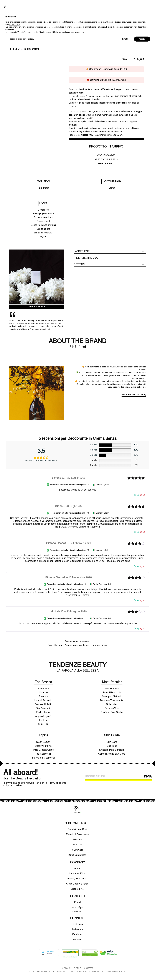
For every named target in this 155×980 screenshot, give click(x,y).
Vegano (43, 237)
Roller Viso (112, 705)
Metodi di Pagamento (77, 834)
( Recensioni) (32, 49)
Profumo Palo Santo (112, 712)
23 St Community (77, 855)
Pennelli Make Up (112, 693)
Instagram (77, 929)
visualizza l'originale (78, 485)
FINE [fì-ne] (19, 34)
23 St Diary (77, 924)
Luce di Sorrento (43, 701)
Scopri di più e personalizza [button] (22, 972)
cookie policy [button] (14, 958)
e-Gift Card (77, 850)
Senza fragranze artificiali (43, 225)
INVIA (148, 777)
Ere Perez (43, 689)
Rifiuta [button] (125, 972)
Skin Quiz (77, 840)
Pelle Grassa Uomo (43, 750)
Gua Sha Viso (112, 689)
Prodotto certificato (43, 218)
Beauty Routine (43, 746)
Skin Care (112, 742)
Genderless (43, 210)
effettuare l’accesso (64, 645)
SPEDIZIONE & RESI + (106, 160)
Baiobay (43, 697)
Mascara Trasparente (112, 701)
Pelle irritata (43, 188)
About (77, 868)
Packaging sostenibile (43, 214)
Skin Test (112, 746)
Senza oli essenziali (43, 233)
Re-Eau (43, 720)
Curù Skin (43, 724)
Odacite (43, 693)
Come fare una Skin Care (112, 754)
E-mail (77, 902)
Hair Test (77, 845)
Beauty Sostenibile (77, 879)
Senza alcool (43, 221)
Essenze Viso (112, 709)
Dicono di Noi (77, 889)
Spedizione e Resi (77, 829)
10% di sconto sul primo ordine (77, 20)
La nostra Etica (77, 874)
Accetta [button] (142, 972)
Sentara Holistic (43, 705)
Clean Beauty (43, 742)
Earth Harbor (43, 712)
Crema (112, 188)
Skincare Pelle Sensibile (112, 750)
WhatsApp (77, 908)
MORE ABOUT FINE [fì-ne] (134, 395)
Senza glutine (43, 229)
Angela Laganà (43, 716)
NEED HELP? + (106, 164)
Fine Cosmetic (43, 709)
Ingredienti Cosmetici (43, 758)
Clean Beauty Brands (77, 884)
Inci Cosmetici (43, 754)
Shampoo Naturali (112, 697)
